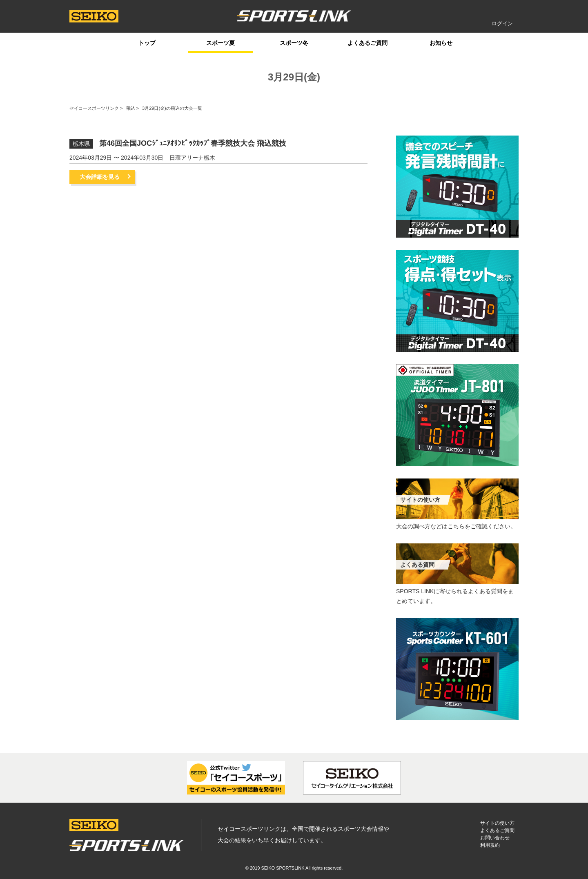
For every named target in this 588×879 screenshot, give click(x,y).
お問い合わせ (495, 838)
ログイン (502, 23)
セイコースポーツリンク (94, 108)
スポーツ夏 (220, 43)
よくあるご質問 (367, 43)
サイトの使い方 (497, 823)
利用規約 (490, 845)
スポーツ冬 (294, 43)
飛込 (131, 108)
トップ (147, 43)
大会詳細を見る (100, 177)
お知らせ (441, 43)
